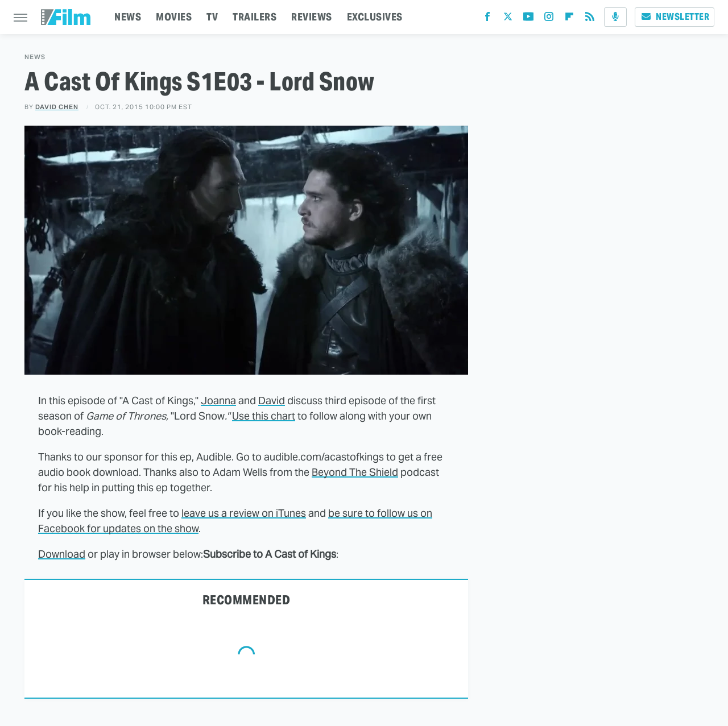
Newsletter (675, 17)
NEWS (128, 17)
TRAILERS (255, 17)
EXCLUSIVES (375, 17)
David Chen (57, 107)
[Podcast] (615, 17)
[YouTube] (528, 19)
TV (212, 17)
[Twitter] (508, 19)
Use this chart (264, 416)
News (35, 57)
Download (62, 554)
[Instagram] (549, 19)
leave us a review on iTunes (244, 513)
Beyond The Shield (355, 472)
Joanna (218, 401)
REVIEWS (312, 17)
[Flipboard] (569, 19)
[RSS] (590, 19)
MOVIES (174, 17)
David (272, 401)
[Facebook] (487, 19)
